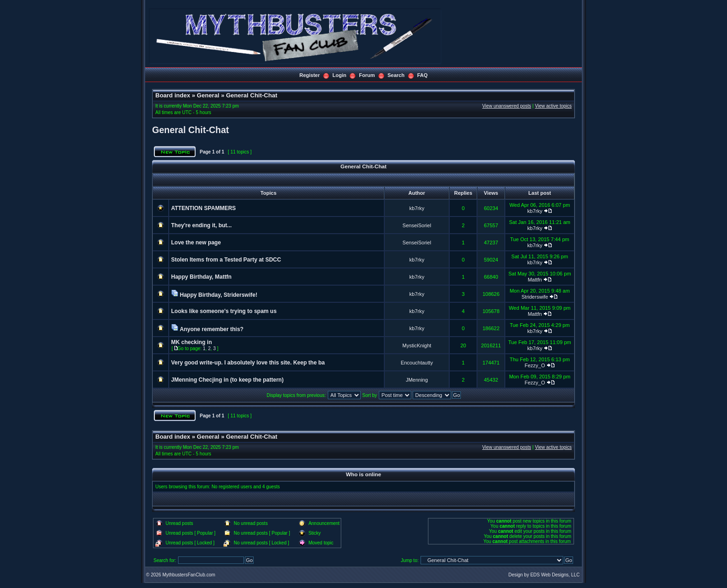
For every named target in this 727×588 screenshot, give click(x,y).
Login (339, 75)
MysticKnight (417, 345)
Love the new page (196, 243)
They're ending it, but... (201, 225)
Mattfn (535, 280)
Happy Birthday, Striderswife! (219, 295)
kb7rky (417, 208)
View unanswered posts (507, 106)
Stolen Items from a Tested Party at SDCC (226, 260)
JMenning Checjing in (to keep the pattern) (227, 380)
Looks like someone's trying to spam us (224, 311)
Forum (367, 75)
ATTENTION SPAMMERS (204, 208)
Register (310, 75)
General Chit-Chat (252, 95)
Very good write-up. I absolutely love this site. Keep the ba (248, 363)
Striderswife (535, 297)
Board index (173, 95)
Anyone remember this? (212, 329)
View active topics (553, 106)
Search (396, 75)
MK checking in (191, 342)
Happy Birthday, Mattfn (201, 277)
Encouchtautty (417, 363)
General (208, 95)
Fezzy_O (535, 365)
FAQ (423, 75)
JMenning (417, 380)
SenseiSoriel (417, 225)
